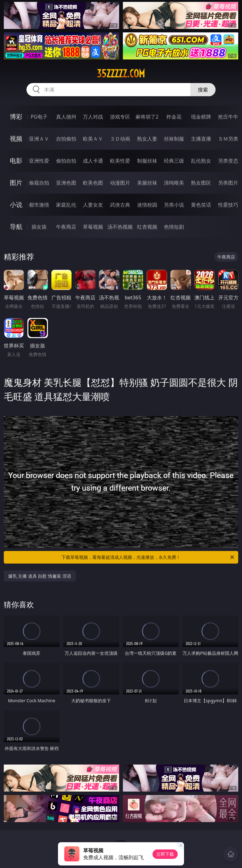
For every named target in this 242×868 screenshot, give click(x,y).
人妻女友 (93, 205)
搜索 (203, 90)
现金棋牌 (201, 117)
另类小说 (174, 205)
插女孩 (39, 227)
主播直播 (201, 139)
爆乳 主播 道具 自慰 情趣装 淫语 (40, 576)
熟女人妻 (147, 139)
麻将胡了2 (147, 117)
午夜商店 (66, 227)
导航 (16, 227)
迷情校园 (147, 205)
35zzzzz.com (121, 74)
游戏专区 (120, 117)
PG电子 (39, 117)
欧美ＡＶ (93, 139)
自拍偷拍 (66, 139)
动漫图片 (120, 183)
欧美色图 (93, 183)
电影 (16, 161)
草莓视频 (93, 227)
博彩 (16, 117)
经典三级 (174, 161)
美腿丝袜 (147, 183)
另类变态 (228, 161)
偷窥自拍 (39, 183)
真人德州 (66, 117)
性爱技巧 (228, 205)
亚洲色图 (66, 183)
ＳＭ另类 (228, 139)
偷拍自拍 (66, 161)
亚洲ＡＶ (39, 139)
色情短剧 (174, 227)
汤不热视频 (120, 227)
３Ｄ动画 (120, 139)
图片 (16, 183)
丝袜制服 (174, 139)
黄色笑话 (201, 205)
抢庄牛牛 (228, 117)
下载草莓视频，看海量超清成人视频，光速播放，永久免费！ (148, 557)
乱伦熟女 (201, 161)
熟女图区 (201, 183)
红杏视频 (147, 227)
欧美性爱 (120, 161)
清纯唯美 (174, 183)
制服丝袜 (147, 161)
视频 (16, 139)
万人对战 (93, 117)
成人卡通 (93, 161)
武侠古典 (120, 205)
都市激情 (39, 205)
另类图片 (228, 183)
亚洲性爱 (39, 161)
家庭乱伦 (66, 205)
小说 (16, 205)
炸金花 (174, 117)
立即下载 (165, 854)
